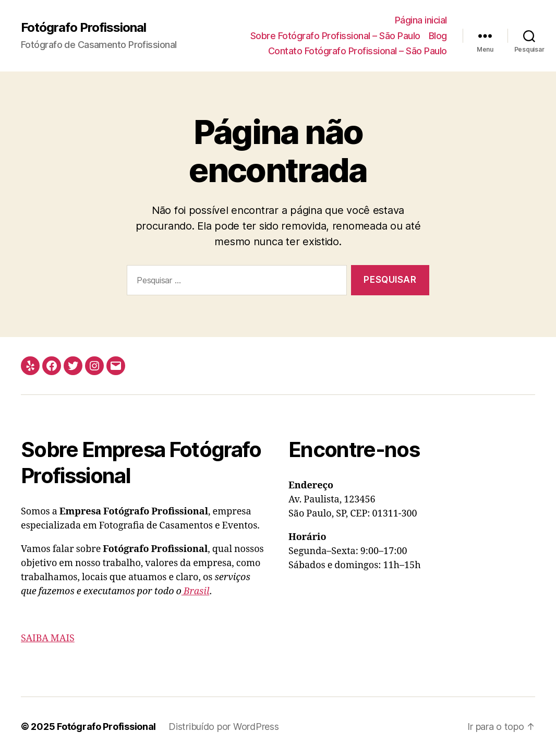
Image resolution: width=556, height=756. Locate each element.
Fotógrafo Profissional (83, 28)
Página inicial (421, 20)
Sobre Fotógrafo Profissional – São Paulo (335, 36)
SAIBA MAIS (48, 638)
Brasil (196, 591)
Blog (438, 36)
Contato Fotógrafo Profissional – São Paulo (358, 51)
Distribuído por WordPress (223, 727)
